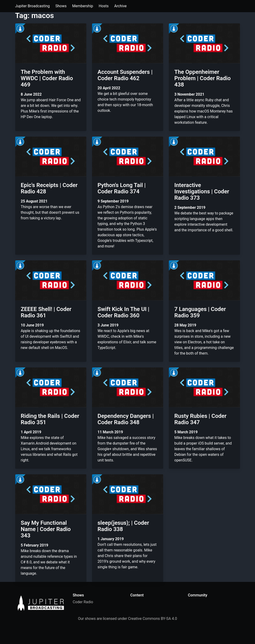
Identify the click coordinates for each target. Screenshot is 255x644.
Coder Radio (83, 602)
